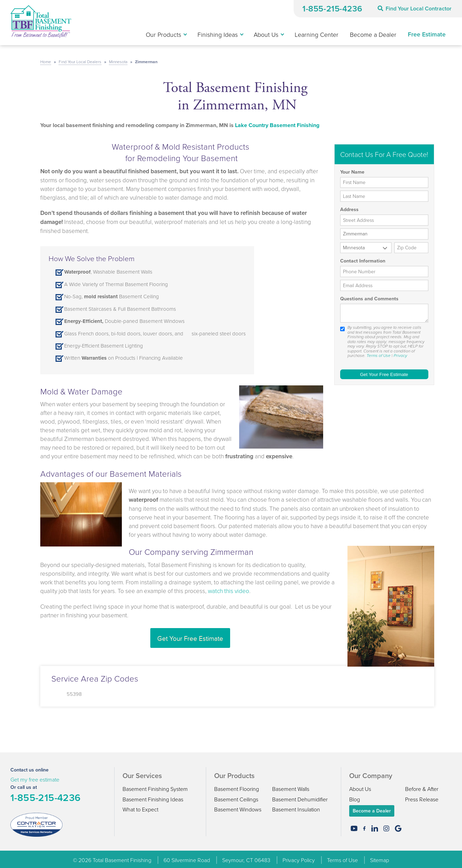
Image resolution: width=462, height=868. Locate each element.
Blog (355, 797)
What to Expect (140, 807)
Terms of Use (379, 353)
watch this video (229, 588)
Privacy (400, 353)
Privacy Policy (299, 858)
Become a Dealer (372, 809)
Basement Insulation (296, 807)
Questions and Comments (369, 297)
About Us (360, 787)
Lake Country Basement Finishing (277, 123)
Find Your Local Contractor (415, 9)
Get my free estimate (35, 777)
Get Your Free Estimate (190, 636)
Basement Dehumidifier (300, 797)
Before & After (422, 787)
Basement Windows (238, 807)
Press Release (422, 797)
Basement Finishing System (155, 787)
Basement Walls (291, 787)
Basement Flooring (237, 787)
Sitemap (380, 858)
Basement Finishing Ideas (153, 797)
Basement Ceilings (236, 797)
